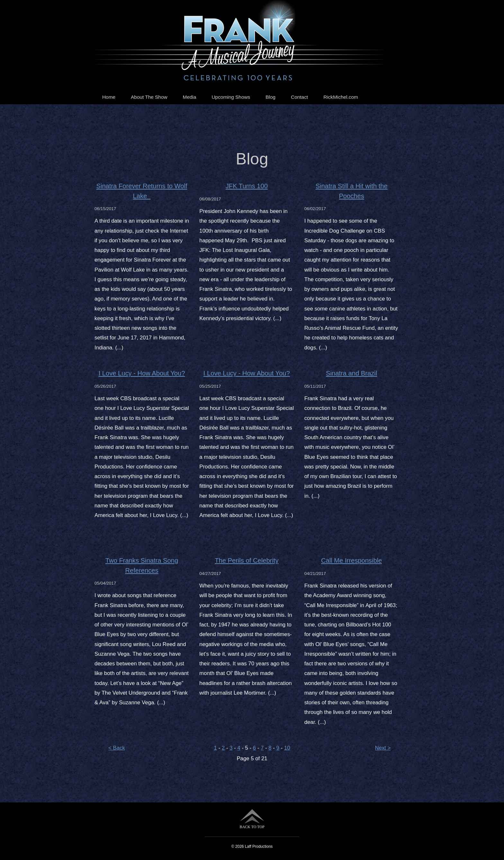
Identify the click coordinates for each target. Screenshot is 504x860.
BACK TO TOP (252, 819)
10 (287, 748)
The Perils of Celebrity (247, 560)
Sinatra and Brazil (351, 373)
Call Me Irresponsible (351, 560)
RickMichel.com (341, 97)
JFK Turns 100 (247, 186)
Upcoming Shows (231, 97)
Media (190, 97)
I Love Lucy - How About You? (142, 373)
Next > (383, 748)
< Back (117, 748)
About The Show (149, 97)
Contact (299, 97)
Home (109, 97)
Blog (270, 97)
